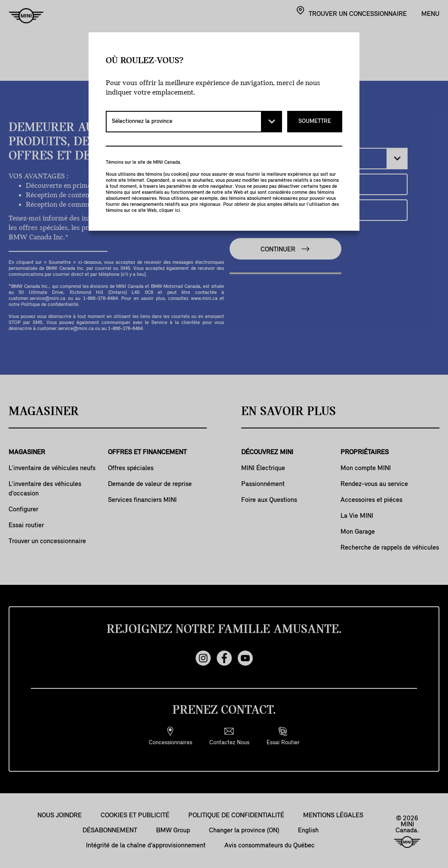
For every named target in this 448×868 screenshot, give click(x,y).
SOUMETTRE (315, 121)
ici (178, 211)
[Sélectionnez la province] (194, 122)
